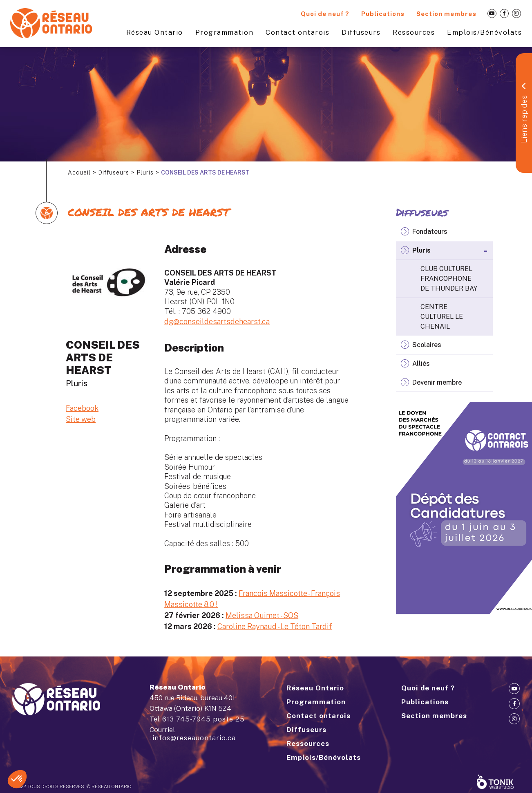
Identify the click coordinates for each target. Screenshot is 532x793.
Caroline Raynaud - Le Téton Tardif (275, 626)
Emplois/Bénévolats (484, 32)
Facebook (82, 408)
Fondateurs (430, 232)
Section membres (446, 14)
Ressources (414, 32)
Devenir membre (437, 382)
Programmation (225, 32)
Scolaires (427, 345)
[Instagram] (516, 13)
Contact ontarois (297, 32)
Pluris (145, 172)
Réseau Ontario (155, 32)
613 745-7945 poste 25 (203, 719)
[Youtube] (492, 13)
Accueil (79, 172)
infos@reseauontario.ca (194, 738)
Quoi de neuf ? (325, 14)
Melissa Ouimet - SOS (262, 615)
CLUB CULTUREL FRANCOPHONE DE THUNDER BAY (449, 279)
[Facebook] (504, 13)
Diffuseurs (361, 32)
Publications (383, 14)
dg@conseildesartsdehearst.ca (217, 321)
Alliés (421, 364)
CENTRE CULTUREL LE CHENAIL (442, 317)
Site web (81, 419)
